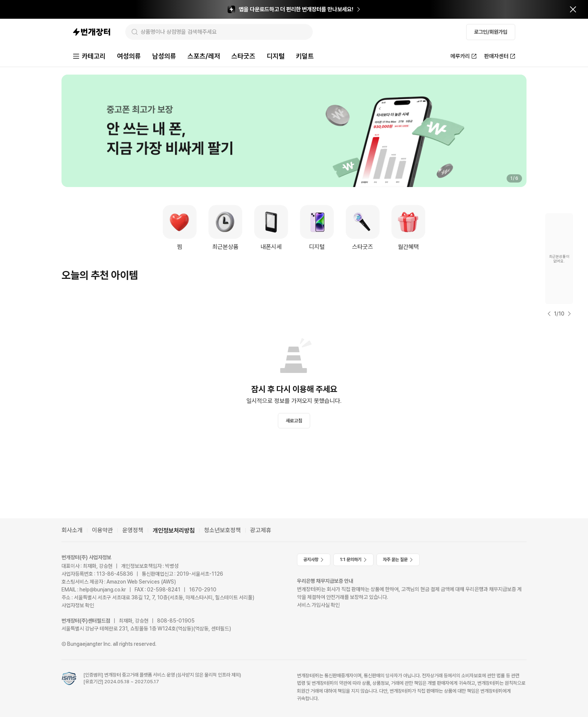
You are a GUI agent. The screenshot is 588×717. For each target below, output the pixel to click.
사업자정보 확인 (78, 605)
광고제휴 (261, 530)
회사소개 (72, 530)
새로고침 (294, 421)
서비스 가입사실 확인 (318, 605)
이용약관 (102, 530)
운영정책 (133, 530)
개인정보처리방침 (174, 531)
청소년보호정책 (222, 530)
